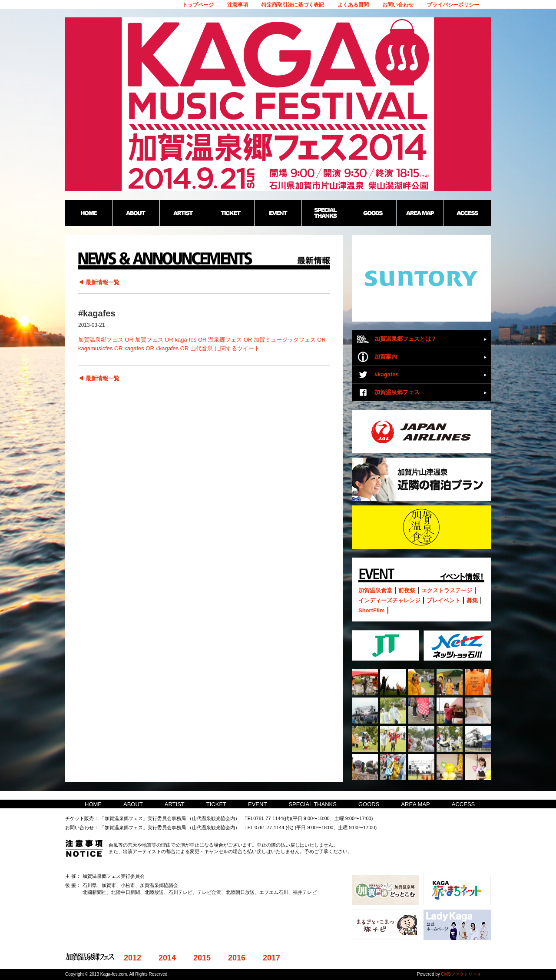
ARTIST (175, 804)
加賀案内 (386, 357)
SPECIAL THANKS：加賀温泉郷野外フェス (325, 213)
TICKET (216, 804)
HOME (93, 804)
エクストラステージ (447, 590)
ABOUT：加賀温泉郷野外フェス (136, 213)
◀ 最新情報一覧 (99, 282)
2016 (237, 958)
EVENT (257, 804)
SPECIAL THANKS (313, 804)
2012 (132, 958)
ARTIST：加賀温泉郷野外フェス (183, 213)
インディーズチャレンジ (389, 600)
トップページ (198, 5)
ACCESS (463, 804)
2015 (202, 958)
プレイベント (443, 600)
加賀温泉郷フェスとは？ (405, 339)
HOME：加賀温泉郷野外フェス (89, 213)
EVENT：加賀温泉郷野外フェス (278, 213)
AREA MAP (415, 804)
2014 (167, 958)
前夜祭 (407, 590)
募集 (472, 600)
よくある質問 (353, 5)
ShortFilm (372, 610)
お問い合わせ (398, 5)
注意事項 (238, 5)
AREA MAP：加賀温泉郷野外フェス (420, 213)
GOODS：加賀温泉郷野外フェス (372, 213)
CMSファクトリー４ (461, 974)
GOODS (369, 804)
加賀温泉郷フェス (397, 392)
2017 (271, 958)
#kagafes (387, 374)
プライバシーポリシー (453, 5)
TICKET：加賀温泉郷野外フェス (230, 213)
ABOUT (133, 804)
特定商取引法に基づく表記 (293, 5)
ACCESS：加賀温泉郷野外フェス (467, 213)
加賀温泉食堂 (375, 590)
